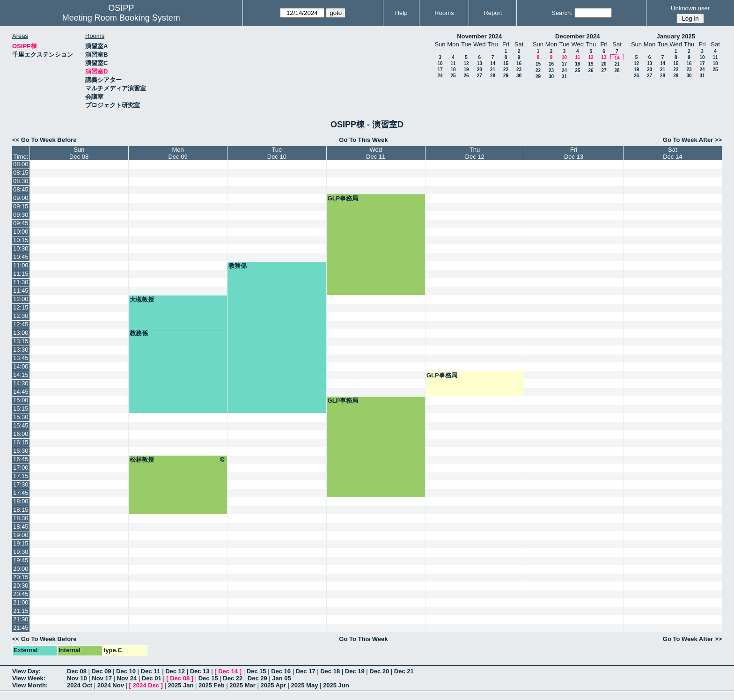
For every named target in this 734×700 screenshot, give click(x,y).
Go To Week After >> (692, 140)
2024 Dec (146, 685)
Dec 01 (152, 678)
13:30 (21, 350)
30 (519, 76)
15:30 (21, 417)
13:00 (21, 333)
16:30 (21, 451)
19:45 (21, 560)
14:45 (21, 392)
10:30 (21, 248)
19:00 (21, 535)
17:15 (21, 476)
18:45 (21, 527)
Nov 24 (127, 678)
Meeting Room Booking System (121, 18)
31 (564, 77)
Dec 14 (228, 671)
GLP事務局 (343, 198)
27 (480, 76)
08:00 (21, 164)
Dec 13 (200, 671)
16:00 (21, 434)
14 (493, 63)
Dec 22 (233, 678)
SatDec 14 (672, 153)
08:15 (21, 173)
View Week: (29, 678)
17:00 (21, 468)
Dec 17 (306, 671)
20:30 (21, 586)
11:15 (21, 274)
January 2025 (676, 36)
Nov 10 (77, 678)
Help (401, 13)
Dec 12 (175, 671)
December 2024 (577, 36)
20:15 (21, 577)
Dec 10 (126, 671)
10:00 (21, 232)
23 (519, 70)
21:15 (21, 611)
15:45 (21, 425)
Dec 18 (330, 671)
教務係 (238, 266)
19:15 (21, 543)
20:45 (21, 594)
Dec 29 (257, 678)
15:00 (21, 400)
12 (466, 63)
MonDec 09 (178, 153)
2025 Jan (180, 685)
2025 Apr (273, 685)
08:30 (21, 181)
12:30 (21, 316)
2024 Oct (80, 685)
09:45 (21, 223)
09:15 (21, 206)
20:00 (21, 569)
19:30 (21, 552)
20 (480, 70)
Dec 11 (151, 671)
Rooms (444, 13)
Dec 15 (257, 671)
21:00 (21, 602)
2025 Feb (212, 685)
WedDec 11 (376, 153)
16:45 (21, 459)
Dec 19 (355, 671)
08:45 (21, 189)
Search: (562, 13)
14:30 (21, 383)
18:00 (21, 501)
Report (493, 13)
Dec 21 (404, 671)
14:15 (21, 375)
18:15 (21, 510)
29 (506, 76)
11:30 (21, 282)
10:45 (21, 257)
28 (493, 76)
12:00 (21, 299)
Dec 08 (77, 671)
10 (440, 63)
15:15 (21, 409)
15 (506, 63)
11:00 (21, 265)
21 (493, 70)
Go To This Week (363, 140)
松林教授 (178, 459)
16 (519, 63)
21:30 (21, 619)
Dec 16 (281, 671)
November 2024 (479, 36)
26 (466, 76)
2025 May (305, 685)
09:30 (21, 215)
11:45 (21, 291)
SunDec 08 (79, 153)
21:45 (21, 628)
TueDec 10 (277, 153)
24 (440, 76)
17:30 (21, 484)
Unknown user (690, 8)
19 (466, 70)
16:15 (21, 442)
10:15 (21, 240)
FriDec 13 (574, 153)
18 (453, 70)
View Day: (26, 671)
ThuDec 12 (475, 153)
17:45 (21, 493)
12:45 (21, 324)
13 (480, 63)
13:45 (21, 358)
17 (440, 70)
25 (453, 76)
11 (453, 63)
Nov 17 (102, 678)
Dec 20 (379, 671)
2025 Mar (242, 685)
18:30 (21, 518)
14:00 (21, 366)
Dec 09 (102, 671)
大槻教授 (142, 299)
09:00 (21, 198)
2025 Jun (336, 685)
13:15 (21, 341)
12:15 (21, 307)
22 (506, 70)
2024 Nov (111, 685)
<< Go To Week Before (44, 140)
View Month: (30, 685)
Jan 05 (281, 678)
